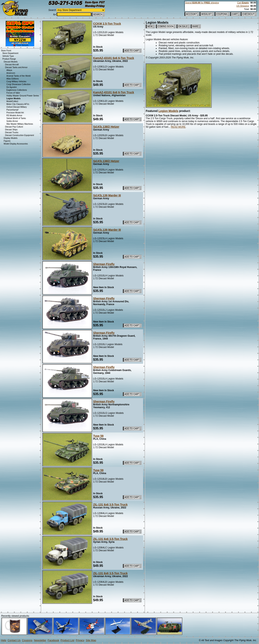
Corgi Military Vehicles (16, 82)
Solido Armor (12, 121)
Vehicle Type (8, 56)
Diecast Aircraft (12, 65)
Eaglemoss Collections (17, 90)
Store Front (6, 51)
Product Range (9, 59)
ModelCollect (12, 101)
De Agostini (12, 87)
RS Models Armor (14, 115)
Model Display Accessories (16, 144)
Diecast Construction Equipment (20, 135)
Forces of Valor (13, 93)
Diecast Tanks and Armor (16, 67)
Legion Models (168, 111)
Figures (7, 141)
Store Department (10, 53)
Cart (243, 3)
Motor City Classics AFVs (18, 104)
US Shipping (243, 6)
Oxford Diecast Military (17, 107)
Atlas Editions (13, 79)
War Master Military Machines (20, 124)
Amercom (11, 73)
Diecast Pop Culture (14, 127)
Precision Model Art (15, 113)
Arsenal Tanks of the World (19, 76)
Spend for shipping (202, 3)
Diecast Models (11, 62)
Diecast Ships (11, 130)
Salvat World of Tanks (16, 118)
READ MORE (178, 127)
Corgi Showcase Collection (19, 84)
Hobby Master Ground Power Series (23, 96)
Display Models (11, 138)
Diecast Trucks (12, 132)
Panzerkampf (12, 110)
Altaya (9, 70)
